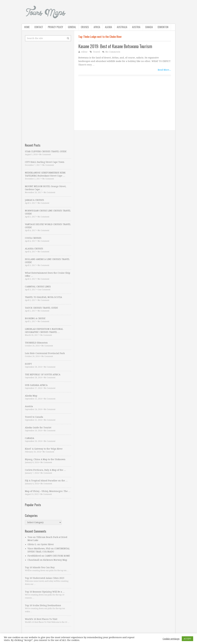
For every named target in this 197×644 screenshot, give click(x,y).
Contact (39, 27)
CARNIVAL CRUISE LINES (38, 287)
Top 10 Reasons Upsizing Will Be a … (45, 592)
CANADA (30, 438)
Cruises (85, 27)
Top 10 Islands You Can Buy (40, 567)
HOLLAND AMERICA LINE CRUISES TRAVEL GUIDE (47, 261)
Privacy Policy (55, 27)
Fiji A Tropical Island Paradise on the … (46, 481)
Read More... (164, 70)
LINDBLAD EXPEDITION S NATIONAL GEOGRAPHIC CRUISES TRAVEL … (44, 331)
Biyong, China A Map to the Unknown (45, 459)
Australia (122, 27)
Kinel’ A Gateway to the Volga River (44, 449)
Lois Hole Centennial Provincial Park (45, 353)
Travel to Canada (34, 417)
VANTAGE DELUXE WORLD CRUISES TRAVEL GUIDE (48, 226)
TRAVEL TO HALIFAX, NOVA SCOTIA (43, 297)
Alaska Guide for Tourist (38, 428)
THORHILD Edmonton (36, 343)
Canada (149, 27)
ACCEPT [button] (187, 639)
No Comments (113, 52)
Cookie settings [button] (171, 639)
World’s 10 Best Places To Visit (41, 619)
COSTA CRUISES (33, 238)
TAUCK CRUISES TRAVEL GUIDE (41, 308)
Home (27, 27)
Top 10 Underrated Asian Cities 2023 (45, 578)
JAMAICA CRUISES (34, 200)
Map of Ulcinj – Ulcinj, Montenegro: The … (48, 491)
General (72, 27)
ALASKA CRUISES (34, 249)
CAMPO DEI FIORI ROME (57, 556)
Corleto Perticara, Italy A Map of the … (45, 470)
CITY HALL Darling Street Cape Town (45, 162)
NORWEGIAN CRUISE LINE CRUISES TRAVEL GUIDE (48, 212)
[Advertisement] (125, 109)
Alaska (109, 27)
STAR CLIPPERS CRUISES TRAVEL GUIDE (46, 151)
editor (84, 52)
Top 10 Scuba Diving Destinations (43, 605)
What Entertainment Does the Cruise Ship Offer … (48, 274)
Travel (97, 52)
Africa (97, 27)
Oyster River (47, 544)
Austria (136, 27)
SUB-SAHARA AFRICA (36, 385)
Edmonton (163, 27)
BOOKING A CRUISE (35, 318)
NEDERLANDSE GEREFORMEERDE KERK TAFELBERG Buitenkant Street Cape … (45, 174)
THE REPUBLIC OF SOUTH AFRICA (43, 375)
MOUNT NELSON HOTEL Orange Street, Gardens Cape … (46, 188)
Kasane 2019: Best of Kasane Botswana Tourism (115, 46)
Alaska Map (31, 396)
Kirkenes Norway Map (55, 560)
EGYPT (28, 364)
